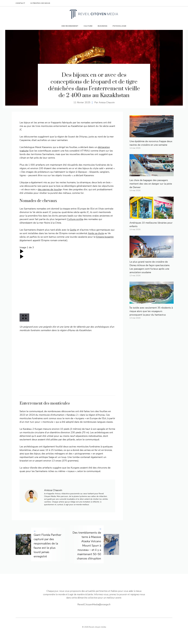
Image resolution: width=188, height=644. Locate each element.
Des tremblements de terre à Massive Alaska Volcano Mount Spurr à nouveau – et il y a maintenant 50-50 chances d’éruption (87, 546)
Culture (88, 26)
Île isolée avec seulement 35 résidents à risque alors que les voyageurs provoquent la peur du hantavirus (151, 311)
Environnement (70, 26)
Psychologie (120, 26)
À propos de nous (40, 3)
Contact (20, 3)
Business (103, 26)
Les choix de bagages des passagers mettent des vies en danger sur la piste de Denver (151, 184)
